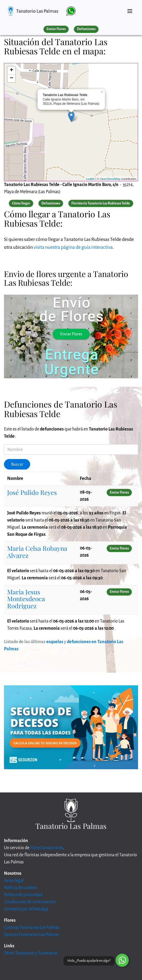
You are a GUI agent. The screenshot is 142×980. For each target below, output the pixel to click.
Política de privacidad (23, 895)
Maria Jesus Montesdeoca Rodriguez (26, 599)
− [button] (12, 78)
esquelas (55, 642)
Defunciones (86, 29)
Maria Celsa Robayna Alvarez (37, 552)
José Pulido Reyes (32, 492)
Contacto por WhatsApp (26, 909)
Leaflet (90, 179)
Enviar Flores (56, 29)
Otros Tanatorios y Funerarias (31, 953)
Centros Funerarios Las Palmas (31, 935)
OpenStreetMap (110, 179)
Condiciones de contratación (30, 902)
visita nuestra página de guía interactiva (73, 247)
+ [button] (12, 70)
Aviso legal (14, 881)
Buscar (17, 464)
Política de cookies (20, 888)
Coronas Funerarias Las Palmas (32, 928)
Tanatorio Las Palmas (37, 11)
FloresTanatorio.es (47, 848)
